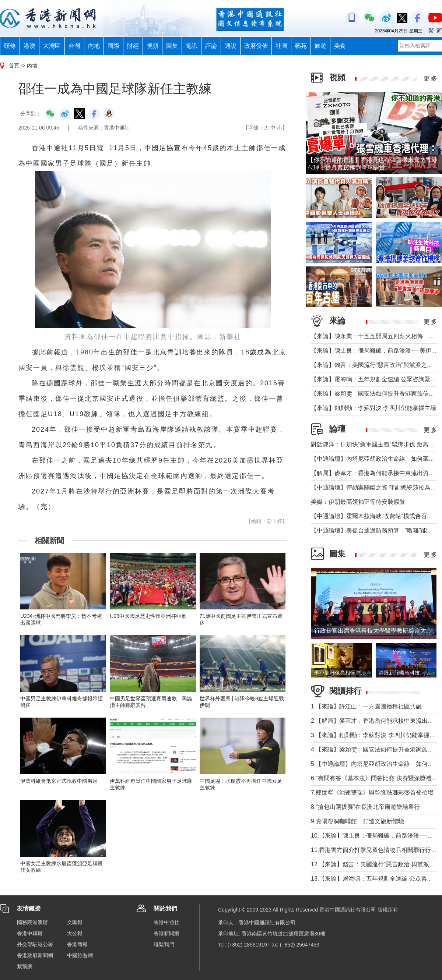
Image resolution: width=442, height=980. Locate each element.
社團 (281, 46)
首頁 (14, 66)
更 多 (430, 79)
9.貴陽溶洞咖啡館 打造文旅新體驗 (357, 821)
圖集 (172, 46)
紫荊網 (25, 966)
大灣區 (52, 46)
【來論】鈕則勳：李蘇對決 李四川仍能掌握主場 (373, 408)
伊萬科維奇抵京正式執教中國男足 (59, 781)
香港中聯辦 (30, 933)
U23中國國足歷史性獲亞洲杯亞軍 (148, 616)
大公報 (75, 933)
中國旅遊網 (80, 955)
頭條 (10, 46)
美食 (340, 46)
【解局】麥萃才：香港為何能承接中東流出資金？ (376, 473)
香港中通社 (166, 922)
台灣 (74, 46)
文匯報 (75, 922)
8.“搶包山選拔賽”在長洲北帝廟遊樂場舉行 (365, 807)
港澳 (29, 46)
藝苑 (301, 46)
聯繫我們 (164, 944)
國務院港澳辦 (32, 922)
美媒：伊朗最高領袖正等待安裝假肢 (358, 502)
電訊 (192, 46)
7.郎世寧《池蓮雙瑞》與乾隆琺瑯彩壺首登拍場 (372, 793)
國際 (113, 46)
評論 (211, 46)
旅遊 (320, 46)
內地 (94, 46)
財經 (133, 46)
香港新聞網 (166, 933)
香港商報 (77, 944)
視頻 (152, 46)
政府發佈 (256, 46)
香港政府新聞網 (35, 955)
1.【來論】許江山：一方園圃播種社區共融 (366, 706)
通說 (231, 46)
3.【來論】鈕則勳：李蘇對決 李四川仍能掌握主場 (376, 735)
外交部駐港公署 (35, 944)
